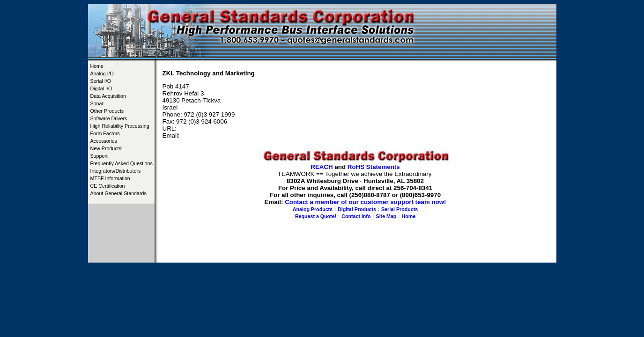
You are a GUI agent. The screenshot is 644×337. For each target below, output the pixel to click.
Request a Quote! (316, 216)
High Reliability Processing (120, 126)
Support (99, 156)
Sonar (97, 103)
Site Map (386, 216)
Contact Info (356, 216)
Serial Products (400, 209)
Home (97, 66)
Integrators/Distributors (116, 171)
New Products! (107, 148)
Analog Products (313, 209)
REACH (322, 167)
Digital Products (357, 209)
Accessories (104, 141)
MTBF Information (110, 178)
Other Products (107, 111)
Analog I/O (102, 73)
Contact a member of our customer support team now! (365, 202)
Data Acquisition (108, 96)
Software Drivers (109, 118)
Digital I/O (101, 88)
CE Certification (108, 186)
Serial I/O (101, 81)
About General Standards (118, 193)
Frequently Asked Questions (122, 163)
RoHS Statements (374, 167)
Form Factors (105, 133)
